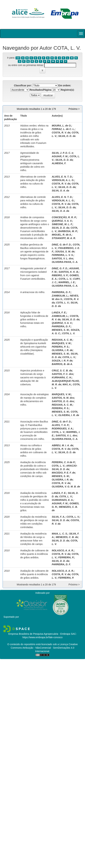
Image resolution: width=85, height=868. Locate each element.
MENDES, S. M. (60, 330)
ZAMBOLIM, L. (60, 296)
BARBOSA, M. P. (68, 231)
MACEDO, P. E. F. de (63, 473)
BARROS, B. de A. (62, 364)
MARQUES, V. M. (61, 343)
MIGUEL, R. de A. (62, 235)
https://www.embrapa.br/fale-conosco (42, 637)
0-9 (18, 58)
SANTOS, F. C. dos (62, 374)
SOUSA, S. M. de (65, 252)
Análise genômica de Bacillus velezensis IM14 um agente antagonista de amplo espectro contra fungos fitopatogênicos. (34, 252)
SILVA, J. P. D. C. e (62, 153)
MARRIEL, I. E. (67, 282)
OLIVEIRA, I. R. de (62, 350)
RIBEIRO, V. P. (60, 275)
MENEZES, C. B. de (67, 537)
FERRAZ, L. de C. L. (63, 129)
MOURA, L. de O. (61, 126)
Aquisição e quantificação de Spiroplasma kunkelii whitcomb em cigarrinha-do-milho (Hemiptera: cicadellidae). (34, 347)
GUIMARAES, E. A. (63, 500)
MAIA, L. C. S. (60, 534)
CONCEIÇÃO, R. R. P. (64, 217)
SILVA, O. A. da (60, 191)
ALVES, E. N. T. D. (62, 177)
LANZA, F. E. (59, 312)
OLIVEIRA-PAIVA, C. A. (65, 262)
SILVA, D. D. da (67, 136)
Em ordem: (65, 85)
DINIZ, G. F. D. (60, 268)
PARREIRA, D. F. (61, 292)
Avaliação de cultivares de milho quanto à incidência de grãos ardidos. (34, 554)
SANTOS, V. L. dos (62, 258)
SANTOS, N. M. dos (63, 398)
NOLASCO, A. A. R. (63, 550)
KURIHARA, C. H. (62, 377)
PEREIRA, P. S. (60, 347)
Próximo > (74, 109)
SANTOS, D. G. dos (63, 401)
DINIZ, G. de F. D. (61, 245)
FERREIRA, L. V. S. (63, 255)
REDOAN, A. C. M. (62, 340)
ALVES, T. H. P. (60, 425)
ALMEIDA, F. (59, 163)
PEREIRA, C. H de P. (63, 462)
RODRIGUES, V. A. (62, 429)
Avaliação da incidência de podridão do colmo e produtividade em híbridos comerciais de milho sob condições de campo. (34, 469)
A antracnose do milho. (33, 292)
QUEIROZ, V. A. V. (62, 221)
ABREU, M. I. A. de (62, 445)
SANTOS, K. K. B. (69, 272)
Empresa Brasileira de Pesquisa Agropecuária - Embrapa (39, 634)
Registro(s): (68, 90)
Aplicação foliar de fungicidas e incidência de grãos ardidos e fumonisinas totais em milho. (34, 319)
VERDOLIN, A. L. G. (63, 180)
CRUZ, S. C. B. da (62, 371)
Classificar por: (23, 85)
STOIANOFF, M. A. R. (64, 238)
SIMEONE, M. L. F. (62, 224)
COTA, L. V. (65, 279)
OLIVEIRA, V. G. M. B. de (66, 487)
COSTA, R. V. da (61, 133)
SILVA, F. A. (58, 517)
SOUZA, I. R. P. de (62, 361)
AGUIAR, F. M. (60, 156)
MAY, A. (67, 384)
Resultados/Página (40, 90)
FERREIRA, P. (66, 557)
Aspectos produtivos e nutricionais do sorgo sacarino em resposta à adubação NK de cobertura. (33, 377)
